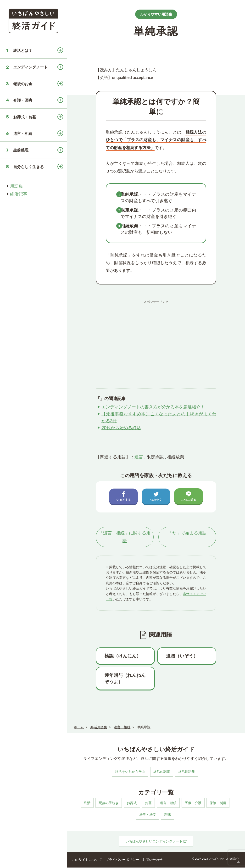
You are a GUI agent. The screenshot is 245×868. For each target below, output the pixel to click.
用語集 (17, 186)
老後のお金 (23, 84)
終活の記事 (162, 772)
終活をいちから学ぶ (130, 772)
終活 (87, 803)
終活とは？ (23, 50)
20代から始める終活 (121, 428)
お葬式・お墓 (25, 117)
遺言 (139, 457)
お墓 (148, 803)
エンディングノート (30, 67)
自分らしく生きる (28, 167)
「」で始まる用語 (187, 533)
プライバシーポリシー (120, 860)
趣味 (167, 815)
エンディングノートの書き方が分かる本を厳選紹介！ (153, 407)
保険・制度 (218, 803)
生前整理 (21, 150)
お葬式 (132, 803)
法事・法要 (148, 815)
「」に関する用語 (125, 537)
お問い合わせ (150, 860)
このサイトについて (86, 860)
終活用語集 (187, 772)
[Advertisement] (156, 339)
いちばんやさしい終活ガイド (224, 860)
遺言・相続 (23, 133)
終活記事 (19, 194)
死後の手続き (109, 803)
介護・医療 (23, 100)
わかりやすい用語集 (156, 14)
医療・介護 (193, 803)
